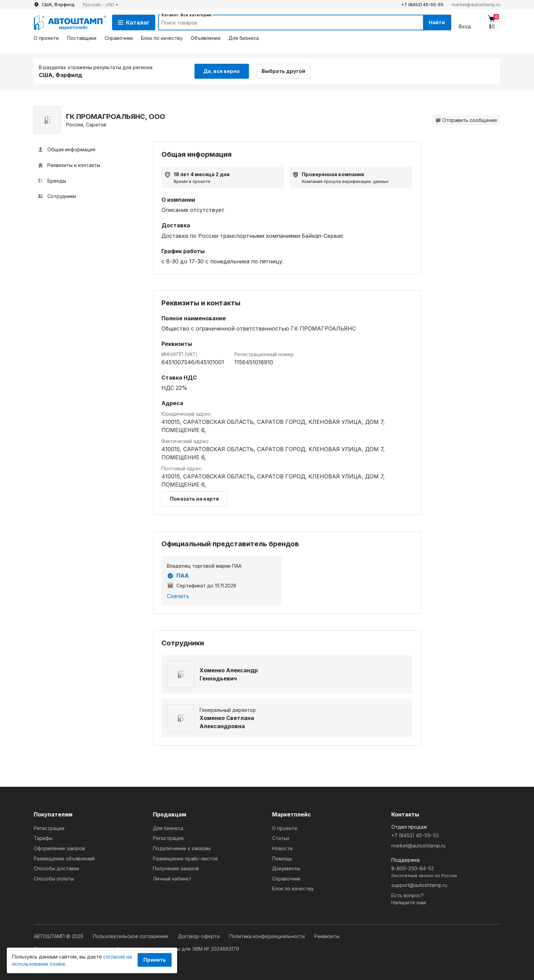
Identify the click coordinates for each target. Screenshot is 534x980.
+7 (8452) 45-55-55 (422, 5)
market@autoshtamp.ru (476, 5)
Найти (437, 22)
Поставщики (82, 38)
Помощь (282, 859)
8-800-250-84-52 (446, 872)
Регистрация (49, 828)
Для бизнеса (244, 38)
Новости (282, 848)
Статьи (281, 838)
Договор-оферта (199, 936)
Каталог (134, 22)
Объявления (206, 38)
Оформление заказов (59, 848)
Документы (286, 868)
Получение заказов (176, 868)
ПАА (178, 576)
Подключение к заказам (182, 848)
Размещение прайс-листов (185, 859)
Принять (155, 960)
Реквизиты (327, 936)
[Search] (284, 22)
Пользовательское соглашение (131, 936)
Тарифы (43, 838)
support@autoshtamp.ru (419, 885)
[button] (100, 5)
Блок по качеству (162, 38)
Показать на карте (194, 499)
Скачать (178, 596)
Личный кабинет (172, 879)
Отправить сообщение (466, 120)
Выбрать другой (283, 71)
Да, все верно (222, 71)
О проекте (46, 38)
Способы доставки (56, 868)
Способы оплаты (54, 879)
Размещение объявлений (64, 859)
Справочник (119, 38)
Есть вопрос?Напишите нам (409, 899)
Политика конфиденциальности (268, 936)
